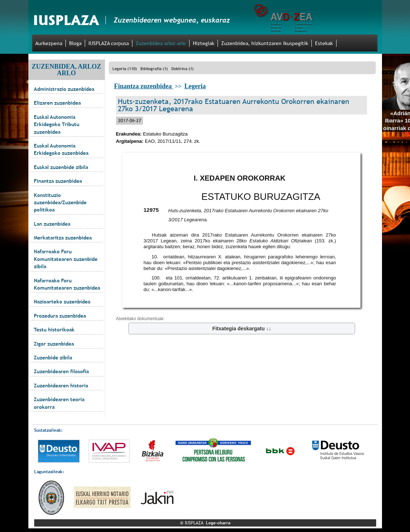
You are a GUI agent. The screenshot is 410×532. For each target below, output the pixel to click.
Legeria (195, 86)
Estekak (324, 43)
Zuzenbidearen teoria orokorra (59, 403)
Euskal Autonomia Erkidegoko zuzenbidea (61, 149)
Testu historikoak (54, 330)
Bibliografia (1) (154, 69)
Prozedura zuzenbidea (60, 316)
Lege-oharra (218, 523)
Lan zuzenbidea (52, 224)
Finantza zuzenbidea (58, 181)
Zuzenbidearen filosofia (61, 371)
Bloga (75, 43)
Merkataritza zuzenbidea (63, 238)
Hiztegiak (204, 43)
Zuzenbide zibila (53, 358)
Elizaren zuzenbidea (57, 103)
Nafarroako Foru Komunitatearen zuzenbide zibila (66, 259)
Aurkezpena (49, 43)
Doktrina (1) (182, 69)
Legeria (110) (125, 69)
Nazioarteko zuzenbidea (62, 302)
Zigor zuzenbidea (54, 344)
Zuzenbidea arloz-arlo (161, 43)
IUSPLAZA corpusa (109, 43)
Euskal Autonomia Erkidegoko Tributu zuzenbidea (57, 124)
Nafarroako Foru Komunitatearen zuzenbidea (67, 284)
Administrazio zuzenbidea (64, 89)
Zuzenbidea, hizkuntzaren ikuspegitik (265, 43)
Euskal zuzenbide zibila (61, 167)
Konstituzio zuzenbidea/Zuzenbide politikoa (60, 203)
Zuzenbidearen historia (61, 386)
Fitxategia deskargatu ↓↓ (242, 329)
